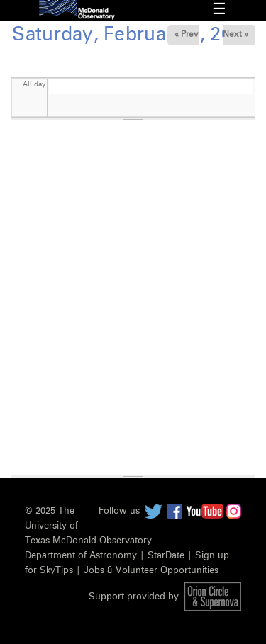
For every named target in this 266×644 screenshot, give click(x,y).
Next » (235, 35)
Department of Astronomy (81, 556)
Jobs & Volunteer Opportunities (151, 571)
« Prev (187, 35)
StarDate (166, 556)
